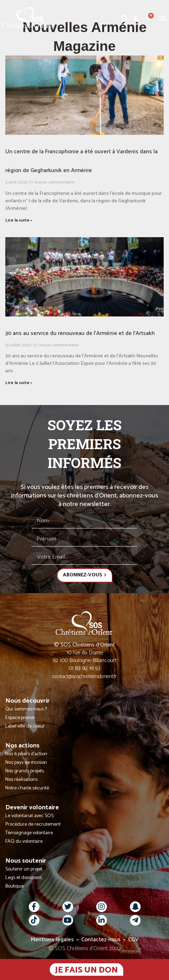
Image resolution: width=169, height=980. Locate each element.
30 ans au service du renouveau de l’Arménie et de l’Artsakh (80, 333)
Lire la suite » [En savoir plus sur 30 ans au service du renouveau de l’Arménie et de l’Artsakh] (19, 383)
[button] (163, 18)
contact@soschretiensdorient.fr (85, 677)
